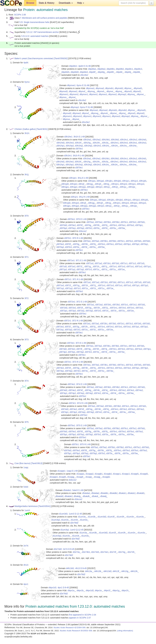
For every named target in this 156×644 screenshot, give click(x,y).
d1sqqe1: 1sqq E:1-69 (68, 471)
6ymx (27, 82)
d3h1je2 (74, 184)
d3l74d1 (141, 387)
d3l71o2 (139, 266)
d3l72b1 (108, 305)
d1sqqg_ (71, 477)
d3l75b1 (107, 428)
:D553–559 (76, 631)
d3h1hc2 (133, 140)
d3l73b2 (115, 346)
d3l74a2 (99, 387)
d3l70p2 (63, 228)
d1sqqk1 (106, 477)
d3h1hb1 (106, 140)
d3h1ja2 (100, 181)
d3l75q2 (89, 434)
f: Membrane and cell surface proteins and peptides (44, 18)
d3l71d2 (63, 266)
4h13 (26, 565)
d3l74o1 (131, 390)
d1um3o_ (141, 517)
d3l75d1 (141, 428)
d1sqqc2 (126, 474)
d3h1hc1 (124, 140)
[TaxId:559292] (61, 58)
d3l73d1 (141, 346)
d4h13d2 (108, 571)
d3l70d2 (63, 225)
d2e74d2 (69, 555)
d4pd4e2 (84, 72)
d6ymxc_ (128, 88)
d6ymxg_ (92, 91)
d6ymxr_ (141, 94)
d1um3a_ (82, 517)
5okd (26, 487)
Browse (30, 3)
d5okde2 (69, 496)
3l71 (26, 257)
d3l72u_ (122, 311)
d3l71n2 (122, 266)
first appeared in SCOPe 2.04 (83, 615)
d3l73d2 (63, 349)
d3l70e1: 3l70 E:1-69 (77, 219)
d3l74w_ (131, 393)
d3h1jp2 (74, 187)
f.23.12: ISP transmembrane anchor (42, 32)
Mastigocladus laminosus (26, 506)
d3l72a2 (99, 305)
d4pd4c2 (138, 69)
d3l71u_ (113, 269)
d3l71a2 (98, 263)
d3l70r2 (89, 228)
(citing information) (125, 631)
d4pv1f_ (108, 590)
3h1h (27, 133)
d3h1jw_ (132, 187)
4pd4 (26, 63)
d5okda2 (95, 493)
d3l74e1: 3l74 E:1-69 (77, 384)
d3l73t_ (105, 352)
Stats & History (46, 3)
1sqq (26, 467)
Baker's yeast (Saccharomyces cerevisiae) (34, 58)
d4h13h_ (135, 571)
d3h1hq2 (88, 146)
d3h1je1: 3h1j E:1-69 (79, 178)
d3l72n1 (114, 308)
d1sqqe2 (54, 477)
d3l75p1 (64, 434)
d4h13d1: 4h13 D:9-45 (76, 568)
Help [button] (81, 3)
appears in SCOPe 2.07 (80, 618)
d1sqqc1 (117, 474)
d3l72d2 (64, 308)
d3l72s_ (106, 311)
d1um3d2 (102, 517)
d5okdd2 (59, 496)
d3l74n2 (122, 390)
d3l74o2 (139, 390)
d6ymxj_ (119, 91)
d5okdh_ (87, 496)
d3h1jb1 (109, 181)
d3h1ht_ (115, 146)
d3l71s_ (97, 269)
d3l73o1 (130, 349)
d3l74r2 (97, 393)
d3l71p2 (63, 269)
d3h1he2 (70, 143)
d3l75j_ (105, 432)
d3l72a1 (91, 305)
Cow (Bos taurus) (22, 463)
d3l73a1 (90, 346)
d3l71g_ (88, 266)
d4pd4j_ (128, 72)
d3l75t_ (114, 434)
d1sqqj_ (98, 477)
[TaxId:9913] (37, 463)
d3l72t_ (114, 311)
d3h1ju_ (124, 187)
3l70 (26, 216)
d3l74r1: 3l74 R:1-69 (78, 403)
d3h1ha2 (97, 140)
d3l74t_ (114, 393)
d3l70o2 (130, 225)
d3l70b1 (107, 222)
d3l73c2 (132, 346)
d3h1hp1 (61, 146)
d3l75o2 (139, 432)
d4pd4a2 (101, 69)
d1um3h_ (121, 517)
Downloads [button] (66, 3)
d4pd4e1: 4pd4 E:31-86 (80, 66)
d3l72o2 (139, 308)
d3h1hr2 (97, 146)
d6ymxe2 (73, 91)
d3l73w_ (122, 352)
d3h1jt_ (115, 187)
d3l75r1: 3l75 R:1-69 (81, 444)
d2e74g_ (122, 552)
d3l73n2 (122, 349)
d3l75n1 (114, 432)
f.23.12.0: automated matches (35, 36)
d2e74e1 (105, 552)
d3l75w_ (131, 434)
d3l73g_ (88, 349)
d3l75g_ (89, 432)
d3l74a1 (90, 387)
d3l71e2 (72, 266)
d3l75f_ (80, 432)
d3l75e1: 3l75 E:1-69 (77, 425)
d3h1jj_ (107, 184)
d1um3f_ (111, 517)
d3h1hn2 (124, 143)
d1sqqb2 (108, 474)
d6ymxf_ (82, 91)
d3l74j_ (105, 390)
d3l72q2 (89, 311)
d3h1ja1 (92, 181)
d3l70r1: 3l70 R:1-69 (74, 238)
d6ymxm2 (74, 94)
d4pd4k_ (137, 72)
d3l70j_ (105, 225)
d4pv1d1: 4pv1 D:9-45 (59, 588)
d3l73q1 (72, 352)
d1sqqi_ (89, 477)
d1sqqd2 (144, 474)
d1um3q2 (56, 520)
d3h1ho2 (142, 143)
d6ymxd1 (138, 88)
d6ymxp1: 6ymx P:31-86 (82, 107)
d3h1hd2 (61, 143)
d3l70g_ (89, 225)
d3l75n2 (122, 432)
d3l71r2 (89, 269)
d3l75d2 (64, 432)
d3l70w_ (122, 228)
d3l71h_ (97, 266)
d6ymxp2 (122, 94)
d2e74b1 (86, 552)
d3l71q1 (72, 269)
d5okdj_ (104, 496)
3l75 (26, 422)
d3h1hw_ (133, 146)
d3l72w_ (131, 311)
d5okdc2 (132, 493)
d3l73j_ (105, 349)
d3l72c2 (133, 305)
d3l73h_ (97, 349)
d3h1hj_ (106, 143)
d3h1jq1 (82, 187)
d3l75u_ (122, 434)
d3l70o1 (122, 225)
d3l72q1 (81, 311)
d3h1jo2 (141, 184)
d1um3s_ (65, 520)
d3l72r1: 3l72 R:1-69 (73, 321)
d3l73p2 (63, 352)
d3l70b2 (116, 222)
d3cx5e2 (84, 75)
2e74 (26, 546)
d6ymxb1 (109, 88)
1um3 (27, 510)
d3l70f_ (80, 225)
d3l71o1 (130, 266)
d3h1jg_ (90, 184)
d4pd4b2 (120, 69)
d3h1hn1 (115, 143)
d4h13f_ (117, 571)
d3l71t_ (105, 269)
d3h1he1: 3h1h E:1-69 (75, 137)
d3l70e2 (72, 225)
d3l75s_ (106, 434)
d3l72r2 (98, 311)
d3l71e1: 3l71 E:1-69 (77, 260)
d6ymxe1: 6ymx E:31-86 (78, 85)
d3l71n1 (113, 266)
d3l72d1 (141, 305)
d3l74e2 (72, 390)
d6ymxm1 (64, 94)
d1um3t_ (75, 520)
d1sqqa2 (90, 474)
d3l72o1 (131, 308)
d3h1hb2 (115, 140)
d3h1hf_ (79, 143)
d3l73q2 (80, 352)
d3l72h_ (97, 308)
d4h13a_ (89, 571)
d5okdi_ (96, 496)
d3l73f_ (80, 349)
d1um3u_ (84, 520)
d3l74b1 (107, 387)
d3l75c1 (124, 428)
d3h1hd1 (142, 140)
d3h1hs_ (106, 146)
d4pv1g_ (116, 590)
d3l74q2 (89, 393)
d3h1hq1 (79, 146)
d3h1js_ (107, 187)
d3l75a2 (99, 428)
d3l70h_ (97, 225)
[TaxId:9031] (42, 129)
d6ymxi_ (110, 91)
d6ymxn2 (93, 94)
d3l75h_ (97, 432)
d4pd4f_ (93, 72)
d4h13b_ (98, 571)
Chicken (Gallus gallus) (25, 129)
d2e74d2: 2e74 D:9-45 (64, 549)
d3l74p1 (64, 393)
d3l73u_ (113, 352)
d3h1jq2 (91, 187)
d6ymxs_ (63, 97)
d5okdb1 (104, 493)
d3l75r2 (97, 434)
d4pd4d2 (75, 72)
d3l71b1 (107, 263)
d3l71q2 (80, 269)
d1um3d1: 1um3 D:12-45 (71, 514)
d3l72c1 (125, 305)
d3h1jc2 (134, 181)
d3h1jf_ (82, 184)
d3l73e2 (72, 349)
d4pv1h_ (126, 590)
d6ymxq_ (132, 94)
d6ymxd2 (64, 91)
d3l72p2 (72, 311)
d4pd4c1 (129, 69)
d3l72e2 (72, 308)
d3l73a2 (98, 346)
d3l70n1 (113, 225)
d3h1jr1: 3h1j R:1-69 (80, 197)
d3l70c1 (124, 222)
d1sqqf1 (63, 477)
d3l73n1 (113, 349)
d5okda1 (86, 493)
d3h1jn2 (124, 184)
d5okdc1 (123, 493)
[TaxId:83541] (44, 506)
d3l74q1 (81, 393)
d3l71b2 (115, 263)
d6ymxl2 (137, 91)
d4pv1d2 (90, 590)
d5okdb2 (114, 493)
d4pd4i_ (120, 72)
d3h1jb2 (117, 181)
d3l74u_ (122, 393)
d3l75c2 (133, 428)
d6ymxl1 (128, 91)
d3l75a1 (90, 428)
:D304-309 (70, 628)
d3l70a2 (99, 222)
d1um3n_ (131, 517)
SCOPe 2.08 (20, 15)
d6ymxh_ (101, 91)
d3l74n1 (114, 390)
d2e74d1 (95, 552)
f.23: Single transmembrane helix (34, 22)
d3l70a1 (90, 222)
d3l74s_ (106, 393)
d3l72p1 (64, 311)
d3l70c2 (133, 222)
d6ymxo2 (113, 94)
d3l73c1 (124, 346)
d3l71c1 (124, 263)
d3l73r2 (88, 352)
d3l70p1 (139, 225)
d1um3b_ (92, 517)
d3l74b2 (116, 387)
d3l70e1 (79, 149)
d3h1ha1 (87, 140)
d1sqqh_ (81, 477)
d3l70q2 (81, 228)
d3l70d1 (141, 222)
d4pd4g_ (102, 72)
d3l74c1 (124, 387)
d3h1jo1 (132, 184)
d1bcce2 (83, 231)
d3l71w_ (122, 269)
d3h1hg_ (88, 143)
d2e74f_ (113, 552)
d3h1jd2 (65, 184)
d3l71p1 (147, 266)
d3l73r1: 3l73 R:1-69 (74, 362)
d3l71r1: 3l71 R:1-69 (74, 279)
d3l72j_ (105, 308)
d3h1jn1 (115, 184)
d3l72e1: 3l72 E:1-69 (77, 302)
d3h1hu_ (124, 146)
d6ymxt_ (73, 97)
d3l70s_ (97, 228)
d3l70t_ (105, 228)
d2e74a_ (77, 552)
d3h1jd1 (143, 181)
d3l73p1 (147, 349)
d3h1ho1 (133, 143)
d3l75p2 (72, 434)
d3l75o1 (131, 432)
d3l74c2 (133, 387)
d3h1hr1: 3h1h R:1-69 (74, 156)
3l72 (26, 298)
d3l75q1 (81, 434)
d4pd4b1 (111, 69)
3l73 (26, 340)
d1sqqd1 (135, 474)
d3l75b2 (116, 428)
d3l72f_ (81, 308)
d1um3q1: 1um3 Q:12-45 (72, 530)
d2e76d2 (74, 523)
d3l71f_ (80, 266)
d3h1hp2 (70, 146)
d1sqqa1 (81, 474)
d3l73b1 (107, 346)
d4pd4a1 (92, 69)
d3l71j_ (105, 266)
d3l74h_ (97, 390)
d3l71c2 (132, 263)
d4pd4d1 (65, 72)
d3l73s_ (97, 352)
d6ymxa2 (100, 88)
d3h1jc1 (126, 181)
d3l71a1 (90, 263)
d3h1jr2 (99, 187)
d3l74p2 (72, 393)
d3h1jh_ (99, 184)
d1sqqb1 (99, 474)
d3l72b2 (116, 305)
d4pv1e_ (99, 590)
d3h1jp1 (65, 187)
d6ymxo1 (103, 94)
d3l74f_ (80, 390)
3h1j (26, 174)
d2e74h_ (132, 552)
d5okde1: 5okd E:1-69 (73, 490)
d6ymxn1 (84, 94)
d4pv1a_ (72, 590)
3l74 (26, 381)
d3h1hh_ (97, 143)
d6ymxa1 (90, 88)
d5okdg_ (78, 496)
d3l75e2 (72, 432)
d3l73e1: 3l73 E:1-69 (77, 343)
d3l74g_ (89, 390)
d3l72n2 (122, 308)
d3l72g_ (89, 308)
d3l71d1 (141, 263)
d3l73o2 (139, 349)
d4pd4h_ (111, 72)
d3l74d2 (64, 390)
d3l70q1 (72, 228)
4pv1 (26, 584)
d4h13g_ (125, 571)
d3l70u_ (114, 228)
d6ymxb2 (119, 88)
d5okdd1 (141, 493)
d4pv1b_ (81, 590)
